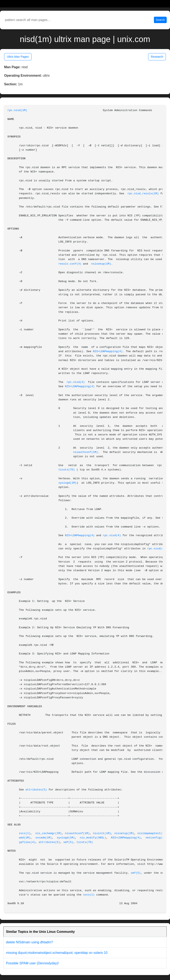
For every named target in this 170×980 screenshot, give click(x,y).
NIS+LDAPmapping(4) (108, 351)
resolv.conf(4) (70, 264)
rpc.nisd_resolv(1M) (143, 194)
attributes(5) (36, 790)
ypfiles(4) (27, 842)
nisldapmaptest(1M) (152, 833)
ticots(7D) (67, 470)
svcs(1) (25, 833)
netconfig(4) (155, 838)
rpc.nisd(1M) (17, 110)
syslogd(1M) (67, 483)
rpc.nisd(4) (76, 382)
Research (157, 57)
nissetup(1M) (124, 833)
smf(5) (68, 842)
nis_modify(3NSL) (93, 838)
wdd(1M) (25, 838)
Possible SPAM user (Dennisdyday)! (32, 963)
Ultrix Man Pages (18, 57)
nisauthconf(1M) (86, 452)
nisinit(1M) (102, 833)
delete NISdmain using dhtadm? (29, 942)
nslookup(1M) (101, 264)
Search (160, 20)
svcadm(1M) (44, 838)
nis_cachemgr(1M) (49, 833)
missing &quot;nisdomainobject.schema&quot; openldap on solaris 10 (57, 953)
